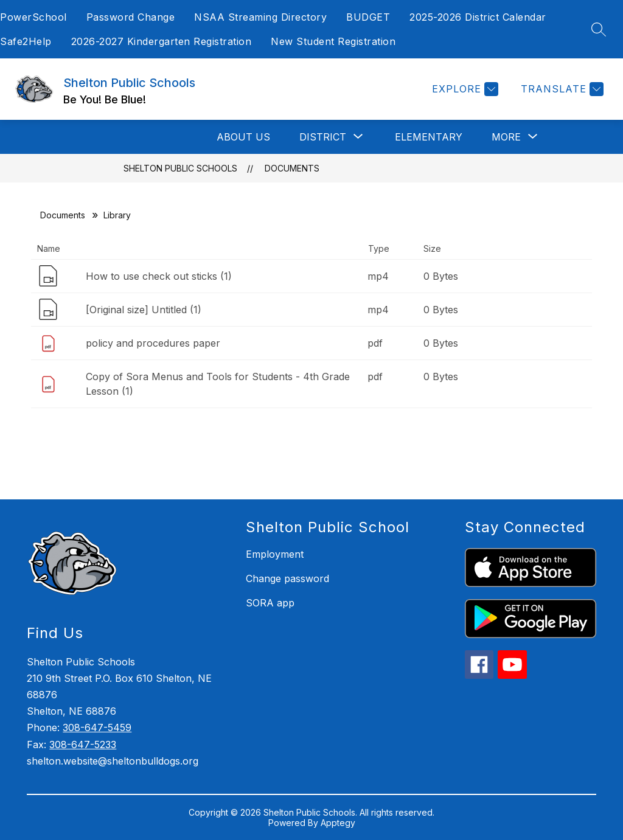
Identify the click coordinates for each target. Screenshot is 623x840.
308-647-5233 (83, 745)
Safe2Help (26, 41)
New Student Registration (333, 41)
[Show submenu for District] (323, 137)
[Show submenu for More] (506, 137)
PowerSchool (33, 17)
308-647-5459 (97, 727)
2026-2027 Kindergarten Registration (162, 41)
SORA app (270, 603)
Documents (292, 168)
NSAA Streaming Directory (260, 17)
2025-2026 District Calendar (478, 17)
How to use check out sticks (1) (159, 276)
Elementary (429, 137)
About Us (243, 137)
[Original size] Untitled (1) (144, 310)
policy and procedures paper (153, 343)
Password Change (131, 17)
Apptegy (338, 823)
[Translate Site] (561, 89)
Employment (275, 554)
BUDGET (368, 17)
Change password (287, 578)
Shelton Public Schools (180, 168)
